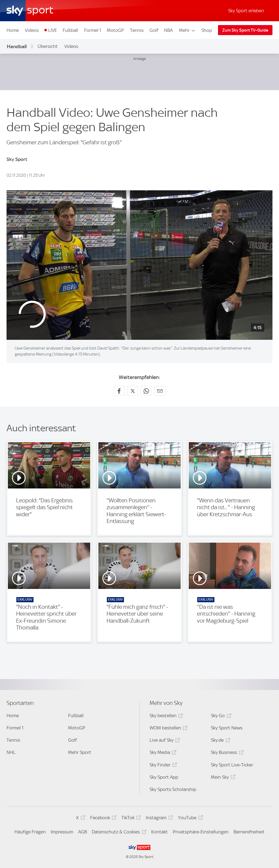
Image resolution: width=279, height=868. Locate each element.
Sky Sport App (164, 777)
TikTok (130, 819)
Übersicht (48, 46)
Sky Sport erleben (246, 11)
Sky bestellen (165, 716)
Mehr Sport (80, 752)
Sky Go (220, 716)
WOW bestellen (168, 729)
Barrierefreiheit (249, 832)
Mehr (187, 30)
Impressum (62, 832)
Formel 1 (93, 30)
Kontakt (160, 832)
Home (13, 30)
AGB (83, 832)
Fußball (70, 30)
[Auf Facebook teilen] (119, 391)
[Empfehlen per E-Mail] (160, 391)
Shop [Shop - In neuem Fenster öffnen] (207, 30)
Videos (32, 30)
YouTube (189, 819)
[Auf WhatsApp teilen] (146, 391)
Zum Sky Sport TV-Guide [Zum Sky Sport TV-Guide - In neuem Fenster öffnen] (245, 30)
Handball (17, 46)
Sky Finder (162, 766)
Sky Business (226, 753)
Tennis (137, 30)
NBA (168, 30)
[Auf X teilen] (133, 391)
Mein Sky (222, 778)
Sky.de (220, 741)
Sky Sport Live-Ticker (232, 765)
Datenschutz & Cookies (118, 833)
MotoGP (115, 30)
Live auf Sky (164, 741)
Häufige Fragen (30, 832)
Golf (154, 30)
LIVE (53, 30)
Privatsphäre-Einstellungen (201, 832)
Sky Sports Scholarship (173, 789)
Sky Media (162, 753)
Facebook (102, 819)
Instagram (158, 819)
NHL (11, 752)
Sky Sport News (227, 728)
